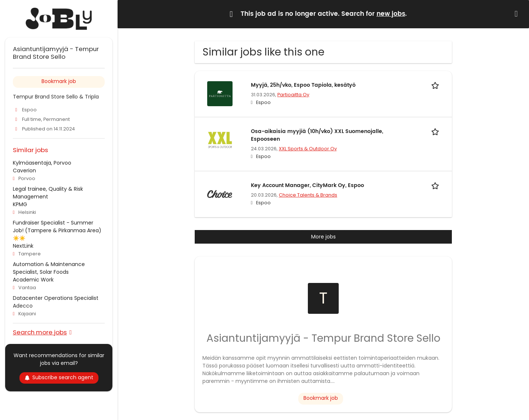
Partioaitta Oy (293, 95)
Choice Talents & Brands (308, 195)
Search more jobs (40, 332)
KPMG (20, 204)
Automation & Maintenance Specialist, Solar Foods (49, 268)
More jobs (323, 237)
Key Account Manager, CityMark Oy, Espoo (307, 185)
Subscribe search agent (59, 377)
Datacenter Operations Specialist (56, 298)
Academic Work (33, 280)
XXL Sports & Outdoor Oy (308, 149)
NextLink (23, 246)
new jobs (391, 14)
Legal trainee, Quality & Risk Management (48, 193)
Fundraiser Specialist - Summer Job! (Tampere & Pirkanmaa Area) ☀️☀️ (57, 230)
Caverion (24, 170)
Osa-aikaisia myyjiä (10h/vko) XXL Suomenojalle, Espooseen (317, 135)
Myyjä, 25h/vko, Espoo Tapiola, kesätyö (303, 85)
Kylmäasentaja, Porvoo (42, 163)
